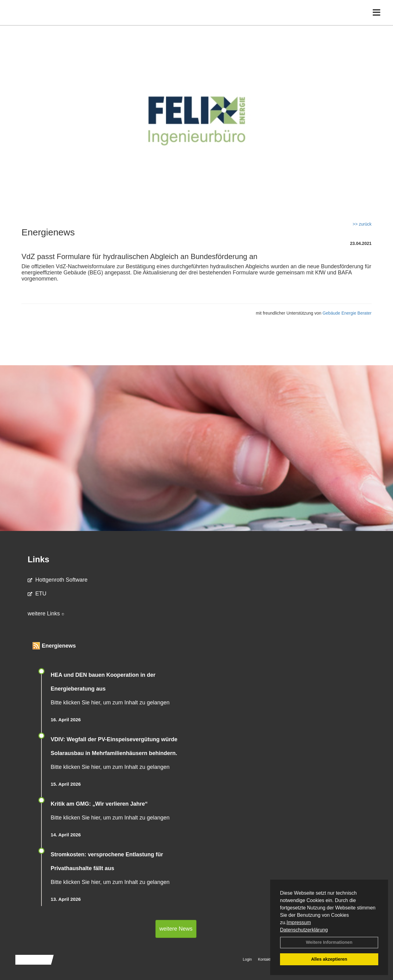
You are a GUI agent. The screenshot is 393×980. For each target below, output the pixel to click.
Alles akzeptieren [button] (329, 959)
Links (39, 560)
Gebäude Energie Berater (347, 313)
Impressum (299, 922)
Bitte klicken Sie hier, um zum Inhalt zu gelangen (110, 703)
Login (247, 959)
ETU (37, 594)
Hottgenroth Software (58, 580)
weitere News (176, 929)
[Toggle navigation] (377, 18)
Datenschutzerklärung (304, 930)
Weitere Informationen (329, 942)
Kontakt (264, 959)
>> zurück (362, 224)
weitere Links (46, 614)
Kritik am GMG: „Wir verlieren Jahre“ (99, 804)
